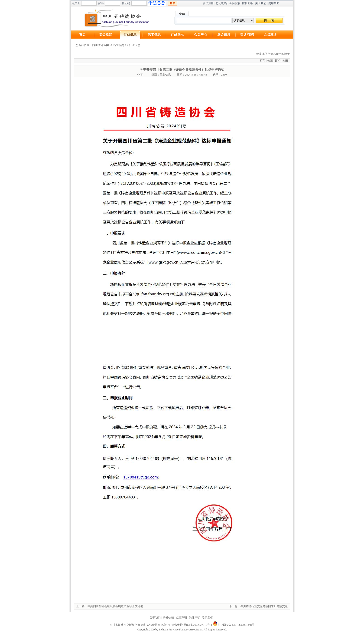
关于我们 (261, 3)
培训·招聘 (247, 35)
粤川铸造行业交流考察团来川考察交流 (264, 606)
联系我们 (208, 618)
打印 (263, 61)
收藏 (270, 61)
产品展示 (177, 35)
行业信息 (130, 35)
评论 (278, 61)
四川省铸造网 (101, 45)
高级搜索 (234, 3)
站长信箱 (168, 618)
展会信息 (224, 35)
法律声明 (195, 618)
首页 (82, 35)
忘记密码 (221, 3)
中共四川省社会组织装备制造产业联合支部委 (115, 606)
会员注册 (208, 3)
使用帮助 (274, 3)
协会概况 (106, 35)
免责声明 (181, 618)
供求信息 (154, 35)
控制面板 (247, 3)
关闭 (285, 61)
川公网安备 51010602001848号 (234, 625)
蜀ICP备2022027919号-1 (198, 625)
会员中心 (201, 35)
